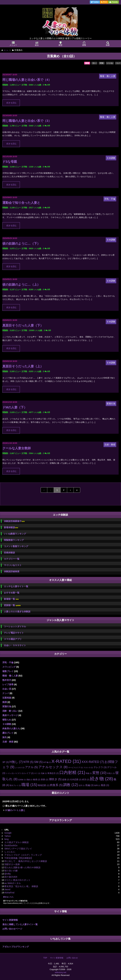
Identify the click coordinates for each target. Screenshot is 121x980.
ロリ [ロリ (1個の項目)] (37, 773)
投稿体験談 (9, 553)
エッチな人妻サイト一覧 (16, 586)
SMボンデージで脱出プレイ (18, 849)
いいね (110, 63)
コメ (118, 63)
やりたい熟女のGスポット (17, 880)
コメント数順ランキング (16, 546)
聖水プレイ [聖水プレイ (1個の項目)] (15, 785)
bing (6, 839)
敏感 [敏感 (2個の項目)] (37, 779)
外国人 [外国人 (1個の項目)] (111, 773)
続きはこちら (8, 897)
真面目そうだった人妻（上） (23, 366)
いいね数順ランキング (15, 534)
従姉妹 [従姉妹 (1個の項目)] (22, 780)
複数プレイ (8, 671)
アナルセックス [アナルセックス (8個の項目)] (53, 767)
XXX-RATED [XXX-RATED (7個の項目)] (93, 762)
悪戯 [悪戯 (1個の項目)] (29, 780)
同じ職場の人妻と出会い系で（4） (27, 80)
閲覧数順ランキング (14, 540)
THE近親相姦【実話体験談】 (19, 858)
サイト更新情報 (10, 920)
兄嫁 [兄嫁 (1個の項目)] (44, 773)
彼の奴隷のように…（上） (21, 285)
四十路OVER (11, 877)
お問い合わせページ (12, 929)
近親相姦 (7, 698)
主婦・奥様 (8, 742)
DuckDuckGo (11, 845)
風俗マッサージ (10, 715)
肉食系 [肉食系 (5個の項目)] (56, 785)
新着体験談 (11, 527)
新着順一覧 (11, 599)
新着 (87, 63)
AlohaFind (9, 893)
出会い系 (7, 689)
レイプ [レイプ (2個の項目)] (29, 773)
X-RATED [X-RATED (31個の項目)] (66, 761)
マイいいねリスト (13, 565)
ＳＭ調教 (7, 724)
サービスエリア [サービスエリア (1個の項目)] (76, 767)
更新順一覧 (12, 605)
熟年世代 (7, 680)
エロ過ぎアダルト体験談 (17, 842)
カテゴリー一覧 (12, 559)
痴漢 (5, 702)
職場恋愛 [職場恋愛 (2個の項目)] (43, 785)
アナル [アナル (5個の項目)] (31, 767)
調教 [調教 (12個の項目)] (71, 785)
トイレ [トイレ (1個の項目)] (10, 773)
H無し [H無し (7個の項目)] (16, 762)
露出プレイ (8, 733)
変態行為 (7, 706)
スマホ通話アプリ (13, 639)
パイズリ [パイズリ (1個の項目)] (19, 773)
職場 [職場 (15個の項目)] (29, 785)
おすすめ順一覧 (12, 593)
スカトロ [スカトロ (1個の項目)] (88, 767)
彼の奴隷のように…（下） (21, 244)
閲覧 (102, 63)
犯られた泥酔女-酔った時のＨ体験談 (22, 867)
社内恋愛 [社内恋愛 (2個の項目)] (76, 779)
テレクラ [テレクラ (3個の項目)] (100, 767)
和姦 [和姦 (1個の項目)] (89, 773)
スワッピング (9, 667)
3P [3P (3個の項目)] (6, 762)
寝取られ (7, 720)
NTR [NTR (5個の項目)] (28, 762)
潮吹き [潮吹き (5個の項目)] (55, 779)
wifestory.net (60, 972)
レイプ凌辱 (8, 684)
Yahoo (7, 836)
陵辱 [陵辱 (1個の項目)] (97, 785)
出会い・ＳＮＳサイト (15, 645)
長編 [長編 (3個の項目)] (89, 785)
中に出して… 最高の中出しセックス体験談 (26, 861)
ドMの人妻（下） (15, 407)
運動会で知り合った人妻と (21, 203)
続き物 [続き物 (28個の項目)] (102, 779)
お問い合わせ (72, 958)
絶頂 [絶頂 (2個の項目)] (86, 779)
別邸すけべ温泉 (12, 864)
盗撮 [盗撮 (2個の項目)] (66, 779)
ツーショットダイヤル (15, 626)
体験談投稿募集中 (14, 521)
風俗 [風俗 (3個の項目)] (105, 785)
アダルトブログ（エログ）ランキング (23, 855)
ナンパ (6, 693)
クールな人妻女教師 (17, 448)
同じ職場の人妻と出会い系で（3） (27, 121)
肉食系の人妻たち (11, 728)
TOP (45, 958)
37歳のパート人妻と (15, 810)
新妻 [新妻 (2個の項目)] (45, 779)
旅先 (5, 737)
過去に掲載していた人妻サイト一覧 (20, 924)
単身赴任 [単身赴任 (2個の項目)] (53, 773)
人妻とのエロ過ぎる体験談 (17, 612)
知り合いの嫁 (11, 871)
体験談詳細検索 (12, 571)
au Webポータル (13, 883)
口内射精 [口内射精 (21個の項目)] (72, 772)
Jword (7, 889)
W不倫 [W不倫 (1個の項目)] (47, 762)
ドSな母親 (10, 162)
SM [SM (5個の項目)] (38, 762)
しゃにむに (10, 852)
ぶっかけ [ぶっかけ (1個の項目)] (20, 767)
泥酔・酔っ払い (10, 711)
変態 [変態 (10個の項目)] (99, 773)
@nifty (8, 874)
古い (94, 63)
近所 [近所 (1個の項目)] (82, 785)
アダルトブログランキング (16, 947)
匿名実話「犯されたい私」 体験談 (21, 886)
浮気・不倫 (8, 662)
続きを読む (12, 103)
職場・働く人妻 (10, 676)
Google (8, 833)
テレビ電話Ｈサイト (14, 633)
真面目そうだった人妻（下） (23, 325)
